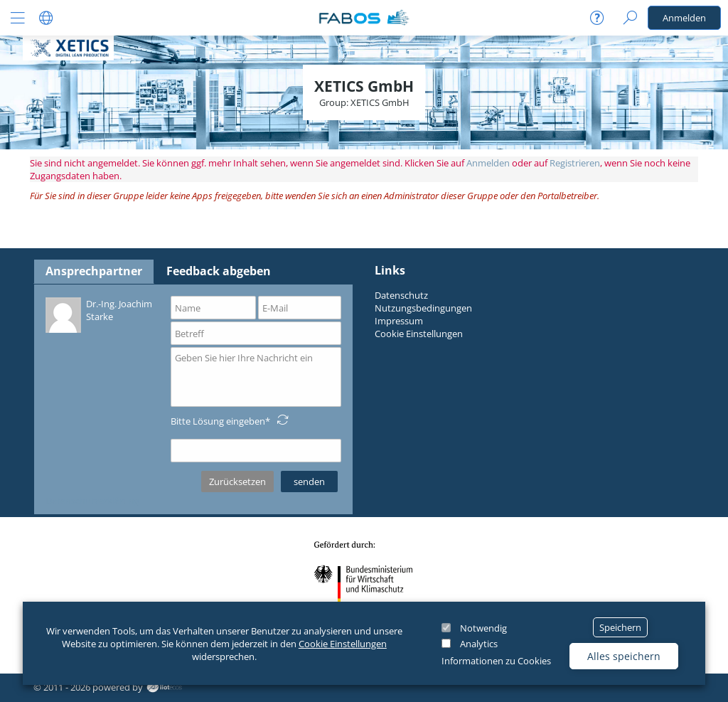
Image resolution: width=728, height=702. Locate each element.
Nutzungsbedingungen (423, 308)
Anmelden (684, 18)
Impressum (399, 321)
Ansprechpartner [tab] (94, 271)
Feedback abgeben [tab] (219, 271)
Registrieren (575, 163)
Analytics (479, 644)
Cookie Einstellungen (343, 644)
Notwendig (483, 628)
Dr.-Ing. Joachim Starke (99, 314)
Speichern (620, 627)
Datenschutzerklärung (92, 501)
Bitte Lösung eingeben (218, 421)
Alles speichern (624, 656)
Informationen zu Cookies (496, 661)
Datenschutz (401, 295)
